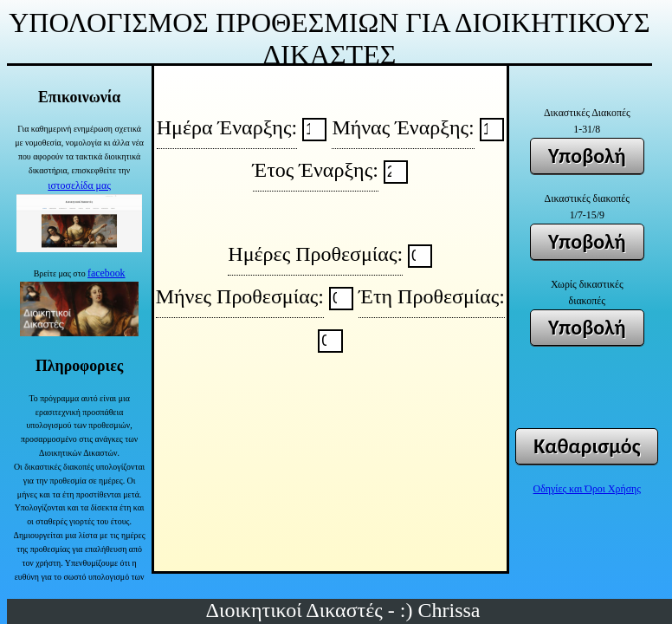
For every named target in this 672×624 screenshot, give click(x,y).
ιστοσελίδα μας (79, 185)
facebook (106, 273)
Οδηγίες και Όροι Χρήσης (587, 489)
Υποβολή (587, 156)
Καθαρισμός (587, 446)
